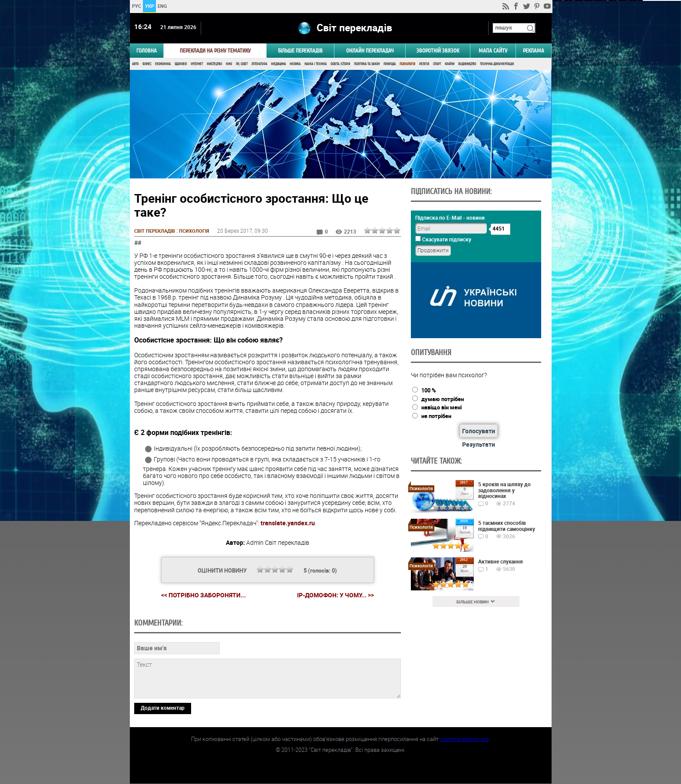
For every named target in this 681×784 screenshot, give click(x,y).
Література (259, 64)
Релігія (424, 64)
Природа (390, 64)
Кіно (229, 64)
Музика (295, 64)
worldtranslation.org (464, 739)
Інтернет (197, 64)
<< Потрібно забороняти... (203, 595)
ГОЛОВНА (147, 51)
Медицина (278, 64)
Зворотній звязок (438, 51)
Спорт (437, 64)
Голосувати (478, 431)
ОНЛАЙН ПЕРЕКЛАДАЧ (370, 51)
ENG (162, 6)
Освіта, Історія (340, 64)
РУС (136, 6)
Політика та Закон (367, 64)
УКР (149, 6)
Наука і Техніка (316, 64)
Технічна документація (497, 64)
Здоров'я (181, 64)
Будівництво (467, 64)
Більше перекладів (300, 51)
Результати (478, 444)
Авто (135, 64)
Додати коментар (163, 708)
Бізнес (147, 64)
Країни (450, 64)
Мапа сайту (493, 51)
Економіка (163, 64)
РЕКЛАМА (534, 51)
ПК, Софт (242, 64)
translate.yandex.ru (288, 523)
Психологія (407, 64)
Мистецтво (214, 64)
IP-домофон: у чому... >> (335, 596)
